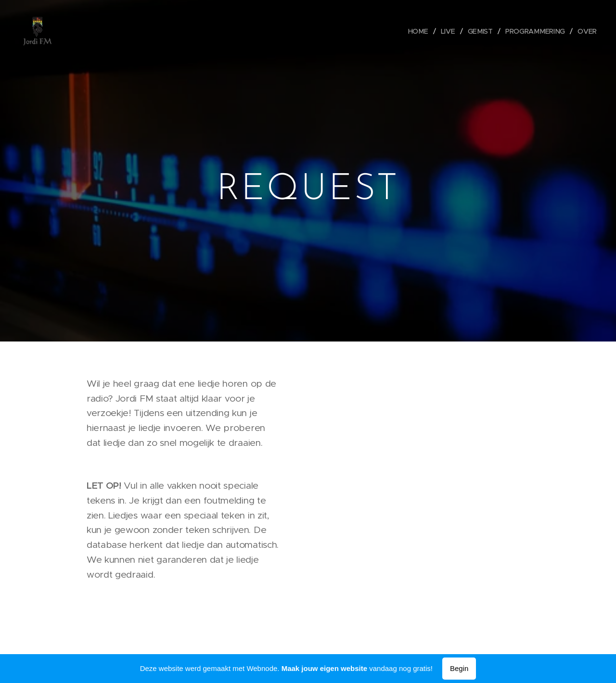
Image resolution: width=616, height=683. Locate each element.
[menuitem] (423, 31)
